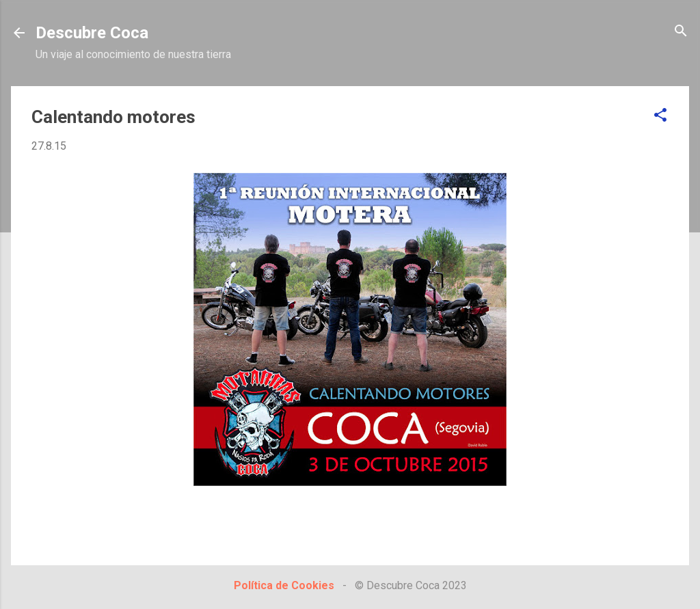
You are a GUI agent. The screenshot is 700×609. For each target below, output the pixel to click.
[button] (660, 116)
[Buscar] (681, 32)
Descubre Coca (92, 33)
